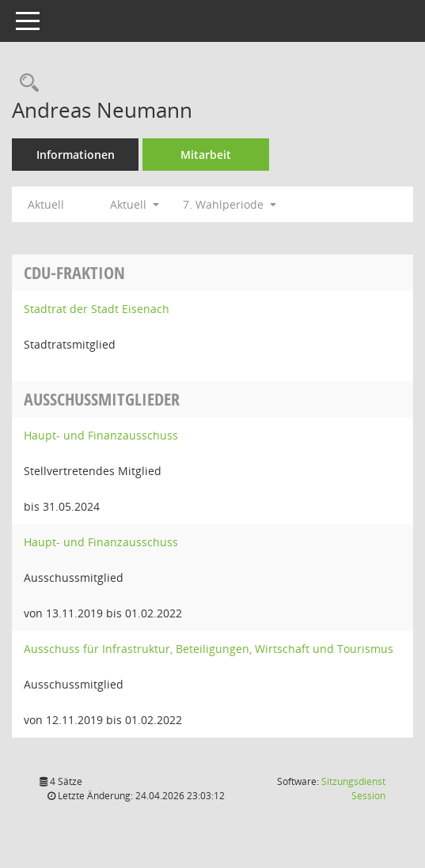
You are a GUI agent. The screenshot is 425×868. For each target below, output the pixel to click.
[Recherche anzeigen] (25, 83)
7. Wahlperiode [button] (230, 204)
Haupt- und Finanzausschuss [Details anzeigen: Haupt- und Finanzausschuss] (101, 435)
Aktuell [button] (135, 204)
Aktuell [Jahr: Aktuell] (46, 204)
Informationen (76, 155)
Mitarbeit (206, 155)
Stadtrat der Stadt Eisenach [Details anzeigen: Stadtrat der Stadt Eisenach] (97, 309)
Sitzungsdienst (353, 789)
